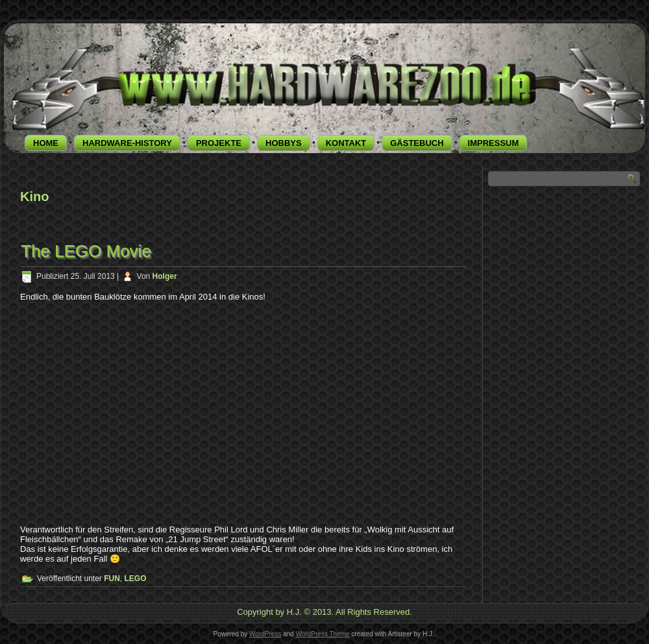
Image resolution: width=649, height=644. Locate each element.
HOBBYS (284, 143)
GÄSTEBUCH (417, 143)
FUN (112, 578)
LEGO (136, 578)
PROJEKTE (219, 143)
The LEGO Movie (86, 251)
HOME (46, 143)
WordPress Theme (323, 634)
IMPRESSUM (494, 143)
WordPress (265, 634)
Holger (165, 276)
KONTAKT (346, 143)
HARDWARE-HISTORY (127, 143)
